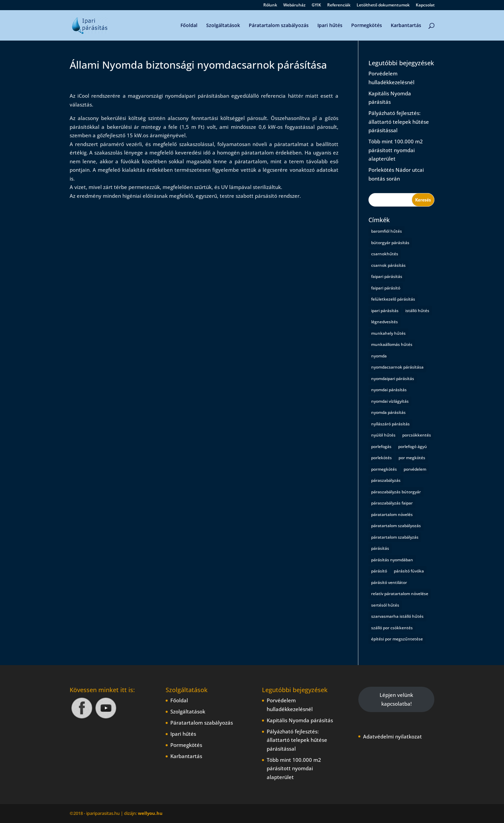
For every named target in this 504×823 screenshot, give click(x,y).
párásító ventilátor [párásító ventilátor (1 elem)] (389, 582)
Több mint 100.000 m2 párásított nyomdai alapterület (396, 150)
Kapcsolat (425, 5)
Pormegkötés (367, 26)
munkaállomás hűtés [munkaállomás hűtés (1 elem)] (392, 344)
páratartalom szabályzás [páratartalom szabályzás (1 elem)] (395, 537)
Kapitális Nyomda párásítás (300, 720)
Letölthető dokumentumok (383, 5)
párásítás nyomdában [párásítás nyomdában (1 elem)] (392, 560)
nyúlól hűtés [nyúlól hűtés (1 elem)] (383, 435)
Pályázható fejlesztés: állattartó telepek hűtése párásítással (399, 122)
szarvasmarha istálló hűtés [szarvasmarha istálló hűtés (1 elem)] (397, 616)
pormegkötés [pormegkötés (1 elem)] (384, 469)
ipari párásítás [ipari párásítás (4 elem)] (385, 311)
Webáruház (294, 5)
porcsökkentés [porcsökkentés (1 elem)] (417, 435)
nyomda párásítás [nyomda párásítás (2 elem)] (388, 412)
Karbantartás (406, 26)
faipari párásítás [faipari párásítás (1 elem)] (387, 276)
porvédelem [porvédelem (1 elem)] (415, 469)
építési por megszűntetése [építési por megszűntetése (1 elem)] (397, 639)
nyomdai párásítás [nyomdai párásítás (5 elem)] (389, 390)
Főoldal (189, 26)
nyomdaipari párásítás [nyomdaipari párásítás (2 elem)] (393, 379)
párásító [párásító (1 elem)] (379, 571)
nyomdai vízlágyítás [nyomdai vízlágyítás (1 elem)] (390, 401)
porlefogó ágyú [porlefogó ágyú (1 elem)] (413, 446)
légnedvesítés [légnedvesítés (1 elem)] (385, 322)
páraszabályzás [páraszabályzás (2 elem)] (386, 480)
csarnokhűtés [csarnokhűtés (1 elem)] (385, 254)
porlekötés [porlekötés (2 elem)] (381, 458)
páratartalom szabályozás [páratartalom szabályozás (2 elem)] (396, 526)
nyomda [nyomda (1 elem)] (379, 356)
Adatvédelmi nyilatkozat (392, 736)
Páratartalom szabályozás (279, 26)
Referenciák (339, 5)
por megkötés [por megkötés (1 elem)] (412, 458)
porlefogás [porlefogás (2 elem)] (381, 446)
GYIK (316, 5)
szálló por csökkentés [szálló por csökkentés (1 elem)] (392, 628)
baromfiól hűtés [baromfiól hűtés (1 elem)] (387, 231)
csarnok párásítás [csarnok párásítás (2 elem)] (388, 265)
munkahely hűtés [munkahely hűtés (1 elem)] (388, 333)
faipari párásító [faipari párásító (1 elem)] (386, 288)
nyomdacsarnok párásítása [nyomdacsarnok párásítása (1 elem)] (397, 367)
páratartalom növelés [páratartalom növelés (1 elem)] (392, 514)
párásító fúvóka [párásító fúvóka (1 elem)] (409, 571)
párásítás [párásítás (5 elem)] (380, 548)
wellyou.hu (150, 813)
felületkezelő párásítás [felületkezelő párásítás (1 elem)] (393, 299)
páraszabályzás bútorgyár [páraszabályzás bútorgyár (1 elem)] (396, 492)
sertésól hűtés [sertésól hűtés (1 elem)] (385, 605)
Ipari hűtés (330, 26)
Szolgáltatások (223, 26)
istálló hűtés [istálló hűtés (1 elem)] (417, 311)
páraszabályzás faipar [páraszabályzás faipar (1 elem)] (392, 503)
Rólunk (270, 5)
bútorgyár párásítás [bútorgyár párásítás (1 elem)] (390, 243)
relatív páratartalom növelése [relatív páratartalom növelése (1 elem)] (400, 594)
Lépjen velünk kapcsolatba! (396, 699)
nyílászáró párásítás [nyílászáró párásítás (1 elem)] (390, 424)
